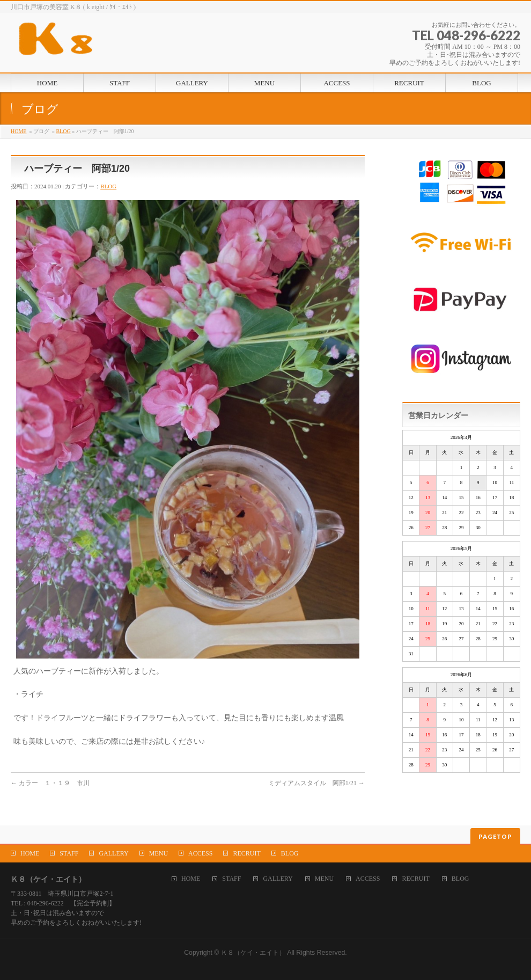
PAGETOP (495, 836)
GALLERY (113, 853)
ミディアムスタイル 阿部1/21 (316, 783)
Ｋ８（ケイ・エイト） (253, 953)
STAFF (69, 853)
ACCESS (200, 853)
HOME (19, 131)
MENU (158, 853)
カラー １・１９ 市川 (50, 783)
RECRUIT (246, 853)
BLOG (63, 131)
